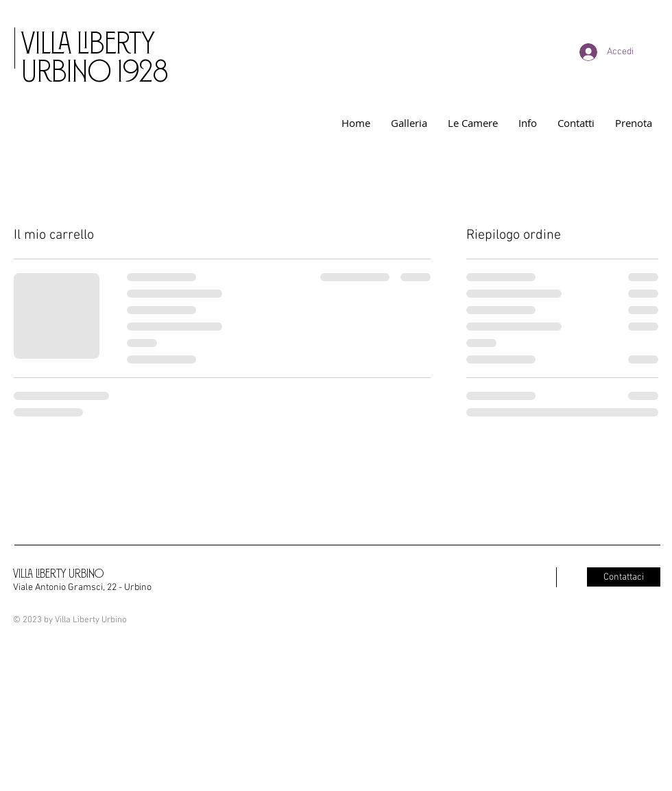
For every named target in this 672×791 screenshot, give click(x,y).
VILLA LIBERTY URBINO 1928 (95, 55)
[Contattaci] (624, 577)
